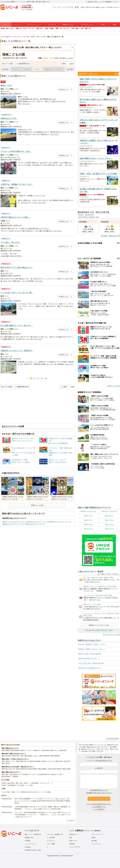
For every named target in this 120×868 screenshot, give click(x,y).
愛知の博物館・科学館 (45, 769)
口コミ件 (69, 58)
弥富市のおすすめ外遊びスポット (90, 668)
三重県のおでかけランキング (34, 524)
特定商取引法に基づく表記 (33, 850)
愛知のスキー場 (19, 774)
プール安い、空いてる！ (10, 242)
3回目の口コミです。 (9, 118)
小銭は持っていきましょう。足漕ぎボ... (17, 351)
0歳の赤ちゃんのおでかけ (88, 511)
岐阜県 (92, 630)
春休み (83, 7)
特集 (114, 25)
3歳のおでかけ (109, 516)
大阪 (61, 28)
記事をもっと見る (37, 505)
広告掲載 (27, 841)
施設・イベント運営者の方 (33, 834)
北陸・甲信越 (49, 28)
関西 (57, 28)
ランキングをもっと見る (111, 634)
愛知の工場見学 (6, 756)
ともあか (6, 356)
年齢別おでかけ (68, 25)
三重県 (110, 630)
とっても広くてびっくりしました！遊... (17, 293)
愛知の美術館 (57, 769)
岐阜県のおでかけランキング (38, 522)
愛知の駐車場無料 (35, 761)
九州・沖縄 (84, 28)
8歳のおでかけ (88, 529)
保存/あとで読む (92, 2)
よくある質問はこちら (99, 807)
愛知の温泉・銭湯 (7, 774)
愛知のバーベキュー (27, 750)
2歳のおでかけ (88, 516)
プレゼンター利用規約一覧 (55, 834)
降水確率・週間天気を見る (111, 236)
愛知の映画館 (33, 769)
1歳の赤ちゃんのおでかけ (109, 511)
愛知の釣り (38, 750)
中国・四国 (75, 28)
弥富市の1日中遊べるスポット (89, 659)
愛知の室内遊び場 (22, 769)
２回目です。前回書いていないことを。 (17, 184)
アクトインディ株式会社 (93, 831)
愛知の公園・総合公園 (63, 761)
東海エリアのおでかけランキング (14, 522)
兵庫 (68, 28)
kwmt (5, 124)
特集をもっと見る (114, 386)
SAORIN (6, 273)
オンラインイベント (34, 25)
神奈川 (25, 28)
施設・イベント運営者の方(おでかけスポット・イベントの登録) (32, 792)
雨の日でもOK (91, 7)
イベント (17, 25)
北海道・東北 (5, 28)
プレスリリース (96, 844)
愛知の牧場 (46, 750)
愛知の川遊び (6, 763)
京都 (64, 28)
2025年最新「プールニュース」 (41, 783)
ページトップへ (113, 739)
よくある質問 (51, 838)
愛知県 (104, 630)
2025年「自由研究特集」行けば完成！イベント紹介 (17, 785)
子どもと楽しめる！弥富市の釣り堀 (91, 663)
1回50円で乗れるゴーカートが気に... (15, 217)
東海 (38, 28)
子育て (103, 25)
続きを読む (26, 104)
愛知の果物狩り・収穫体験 (10, 777)
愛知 (41, 28)
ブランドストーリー (97, 834)
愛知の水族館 (67, 769)
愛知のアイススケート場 (32, 774)
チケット (16, 69)
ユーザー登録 (6, 792)
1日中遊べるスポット (114, 7)
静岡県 (98, 630)
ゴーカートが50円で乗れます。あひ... (16, 151)
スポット (6, 25)
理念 (71, 838)
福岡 (90, 28)
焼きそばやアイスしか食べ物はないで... (17, 268)
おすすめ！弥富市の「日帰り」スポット (93, 644)
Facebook (28, 847)
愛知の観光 (63, 750)
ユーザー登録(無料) (106, 2)
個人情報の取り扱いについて (99, 790)
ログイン (116, 2)
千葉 (29, 28)
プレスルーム (51, 841)
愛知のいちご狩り (57, 774)
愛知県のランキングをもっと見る (99, 625)
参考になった (64, 90)
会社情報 (94, 841)
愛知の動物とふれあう (31, 756)
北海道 (11, 28)
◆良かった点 (6, 86)
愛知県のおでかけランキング (13, 524)
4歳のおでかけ (88, 520)
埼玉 (33, 28)
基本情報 (5, 69)
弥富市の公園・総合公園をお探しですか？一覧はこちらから (37, 47)
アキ (4, 223)
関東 (17, 28)
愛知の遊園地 (6, 750)
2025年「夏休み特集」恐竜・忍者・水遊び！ (15, 783)
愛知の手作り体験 (18, 756)
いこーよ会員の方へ (99, 809)
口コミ (38, 69)
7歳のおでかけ (109, 525)
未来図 (93, 838)
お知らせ (48, 69)
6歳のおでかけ (88, 525)
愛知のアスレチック (48, 761)
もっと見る (69, 820)
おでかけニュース (87, 25)
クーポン (27, 69)
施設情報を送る (23, 64)
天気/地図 (70, 69)
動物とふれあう (101, 7)
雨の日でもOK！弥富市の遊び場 (90, 654)
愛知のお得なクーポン (8, 761)
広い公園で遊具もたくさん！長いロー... (17, 326)
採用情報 (72, 844)
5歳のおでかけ (109, 520)
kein (4, 91)
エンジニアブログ (75, 847)
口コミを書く (8, 64)
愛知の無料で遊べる (23, 761)
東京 (21, 28)
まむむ (5, 331)
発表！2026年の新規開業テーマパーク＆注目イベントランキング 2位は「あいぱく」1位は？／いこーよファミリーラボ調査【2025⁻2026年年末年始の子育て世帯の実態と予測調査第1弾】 (42, 801)
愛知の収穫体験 (44, 756)
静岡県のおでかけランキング (59, 522)
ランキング (52, 25)
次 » (46, 378)
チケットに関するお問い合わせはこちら (99, 804)
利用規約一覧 (29, 838)
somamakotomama (9, 157)
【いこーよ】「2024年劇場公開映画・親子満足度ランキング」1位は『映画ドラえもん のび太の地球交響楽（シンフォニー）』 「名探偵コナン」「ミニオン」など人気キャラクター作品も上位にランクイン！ (42, 815)
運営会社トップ (74, 834)
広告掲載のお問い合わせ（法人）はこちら (99, 793)
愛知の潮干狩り (46, 774)
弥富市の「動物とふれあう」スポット (92, 649)
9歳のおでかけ (109, 529)
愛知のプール (54, 750)
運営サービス (73, 841)
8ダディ (6, 248)
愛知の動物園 (15, 750)
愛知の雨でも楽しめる (8, 769)
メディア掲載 (51, 844)
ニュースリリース (30, 844)
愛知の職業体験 (55, 756)
